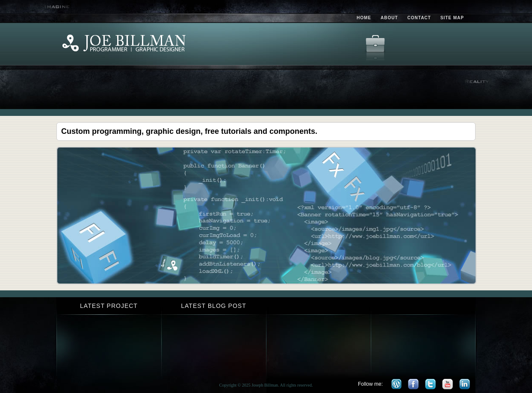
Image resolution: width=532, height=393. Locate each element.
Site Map (452, 18)
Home (364, 18)
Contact (419, 18)
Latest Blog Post (213, 306)
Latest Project (109, 306)
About (389, 18)
